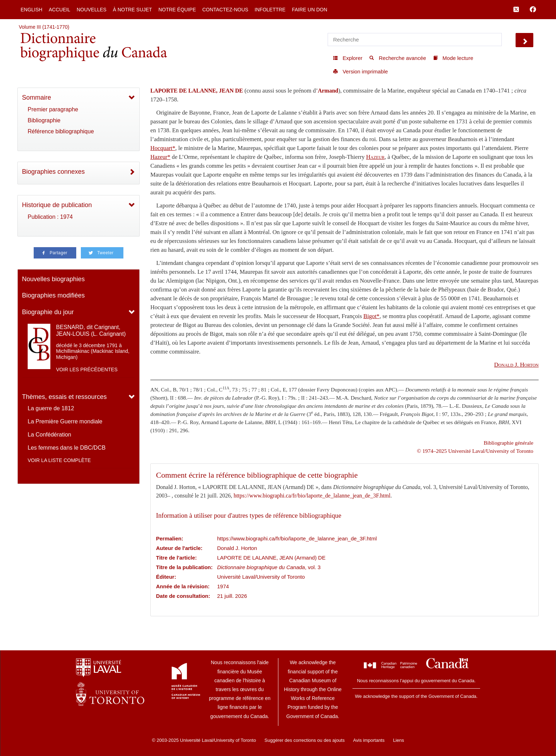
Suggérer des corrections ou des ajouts (305, 740)
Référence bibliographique (61, 131)
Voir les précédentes (87, 369)
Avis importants (369, 740)
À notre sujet (132, 10)
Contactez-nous (225, 10)
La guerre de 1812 (51, 408)
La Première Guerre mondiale (65, 421)
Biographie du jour (48, 312)
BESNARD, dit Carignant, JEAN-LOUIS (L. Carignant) (91, 330)
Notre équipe (177, 10)
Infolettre (270, 10)
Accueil (59, 10)
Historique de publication (57, 205)
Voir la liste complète (59, 460)
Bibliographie (44, 120)
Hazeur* (160, 157)
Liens (398, 740)
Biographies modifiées (53, 295)
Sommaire (37, 98)
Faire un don (310, 10)
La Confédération (49, 435)
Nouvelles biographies (53, 279)
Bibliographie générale (508, 443)
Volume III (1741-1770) (44, 27)
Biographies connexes (53, 172)
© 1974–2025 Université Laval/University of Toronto (475, 451)
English (31, 10)
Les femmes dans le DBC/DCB (67, 448)
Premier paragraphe (53, 109)
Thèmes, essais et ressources (64, 397)
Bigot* (371, 316)
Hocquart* (163, 148)
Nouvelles (91, 10)
